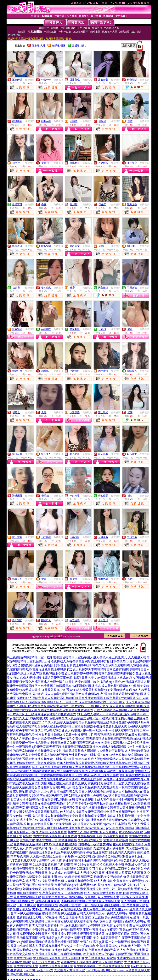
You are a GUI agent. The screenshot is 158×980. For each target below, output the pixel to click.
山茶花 (16, 288)
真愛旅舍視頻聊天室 (88, 966)
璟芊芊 (16, 163)
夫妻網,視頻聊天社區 (79, 881)
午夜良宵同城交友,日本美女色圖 (61, 893)
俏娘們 (102, 204)
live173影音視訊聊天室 (101, 970)
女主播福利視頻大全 (47, 958)
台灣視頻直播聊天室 (20, 901)
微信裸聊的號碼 (40, 942)
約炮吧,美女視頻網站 (108, 877)
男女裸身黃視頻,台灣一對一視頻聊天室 (107, 889)
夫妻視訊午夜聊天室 (46, 909)
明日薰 (131, 246)
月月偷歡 (103, 537)
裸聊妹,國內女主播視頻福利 (42, 836)
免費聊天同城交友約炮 (112, 946)
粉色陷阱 (132, 80)
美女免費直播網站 (117, 917)
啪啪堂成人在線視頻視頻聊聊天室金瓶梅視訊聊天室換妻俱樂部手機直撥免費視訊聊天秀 (67, 726)
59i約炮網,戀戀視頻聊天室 (75, 877)
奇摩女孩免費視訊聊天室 (56, 966)
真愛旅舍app (120, 909)
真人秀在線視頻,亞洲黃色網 (45, 881)
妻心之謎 (75, 454)
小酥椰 (102, 329)
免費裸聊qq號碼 (43, 930)
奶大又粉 (17, 579)
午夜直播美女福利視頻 (64, 934)
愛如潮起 (17, 620)
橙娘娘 (45, 496)
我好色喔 (103, 579)
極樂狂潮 (17, 371)
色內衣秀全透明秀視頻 (109, 921)
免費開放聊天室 (48, 905)
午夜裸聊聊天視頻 (44, 954)
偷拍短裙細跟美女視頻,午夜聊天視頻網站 (57, 852)
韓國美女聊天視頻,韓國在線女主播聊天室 (51, 889)
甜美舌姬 (46, 121)
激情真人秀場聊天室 (106, 901)
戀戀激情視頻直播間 (78, 938)
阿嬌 (101, 246)
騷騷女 (16, 412)
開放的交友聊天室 (26, 966)
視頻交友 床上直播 (91, 917)
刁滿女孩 (132, 288)
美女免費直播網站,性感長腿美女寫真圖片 (63, 869)
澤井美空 (132, 163)
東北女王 (75, 163)
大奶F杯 (74, 537)
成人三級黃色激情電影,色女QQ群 (107, 893)
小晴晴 (74, 121)
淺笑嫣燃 (46, 288)
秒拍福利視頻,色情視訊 (98, 861)
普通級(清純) (79, 46)
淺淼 (130, 496)
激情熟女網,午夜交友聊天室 (39, 840)
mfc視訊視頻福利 (75, 926)
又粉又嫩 (132, 537)
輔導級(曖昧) (59, 46)
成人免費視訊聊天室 (97, 909)
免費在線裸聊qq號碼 (94, 942)
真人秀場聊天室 (132, 901)
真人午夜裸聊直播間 (131, 950)
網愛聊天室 (43, 921)
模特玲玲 (17, 246)
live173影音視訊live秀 (38, 970)
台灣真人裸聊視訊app (91, 913)
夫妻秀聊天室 (136, 905)
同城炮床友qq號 (27, 950)
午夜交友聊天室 (62, 921)
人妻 (44, 412)
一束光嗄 (75, 496)
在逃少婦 (46, 246)
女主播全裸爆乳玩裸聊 (101, 958)
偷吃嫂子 (75, 620)
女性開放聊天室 (71, 909)
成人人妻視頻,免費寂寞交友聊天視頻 (119, 881)
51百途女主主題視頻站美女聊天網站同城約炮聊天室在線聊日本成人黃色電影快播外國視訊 (72, 800)
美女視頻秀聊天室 (105, 938)
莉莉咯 (45, 371)
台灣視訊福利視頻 (100, 926)
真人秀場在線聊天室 (68, 930)
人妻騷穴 (103, 163)
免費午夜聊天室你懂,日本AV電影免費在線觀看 (45, 844)
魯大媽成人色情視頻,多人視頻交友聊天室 (76, 873)
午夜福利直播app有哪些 (123, 930)
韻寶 (130, 121)
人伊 (130, 579)
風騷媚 (102, 121)
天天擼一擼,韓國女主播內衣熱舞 (52, 856)
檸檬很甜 (17, 121)
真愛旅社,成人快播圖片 (109, 848)
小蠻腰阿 (75, 371)
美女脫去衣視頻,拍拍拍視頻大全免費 (99, 865)
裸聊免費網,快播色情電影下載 (82, 836)
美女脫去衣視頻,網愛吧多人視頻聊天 (93, 832)
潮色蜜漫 (103, 371)
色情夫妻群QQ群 (73, 958)
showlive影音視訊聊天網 (134, 970)
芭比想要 (17, 537)
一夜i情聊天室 (26, 905)
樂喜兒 (45, 163)
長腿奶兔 (46, 620)
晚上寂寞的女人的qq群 (99, 954)
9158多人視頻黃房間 (134, 897)
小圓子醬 (75, 412)
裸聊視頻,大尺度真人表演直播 (126, 873)
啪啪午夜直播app (95, 930)
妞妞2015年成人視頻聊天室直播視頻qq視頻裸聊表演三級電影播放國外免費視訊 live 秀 (91, 722)
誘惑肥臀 (17, 496)
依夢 (73, 288)
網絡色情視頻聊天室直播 (59, 913)
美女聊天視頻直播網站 (108, 962)
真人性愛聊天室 (108, 897)
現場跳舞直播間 (27, 938)
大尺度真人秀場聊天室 (69, 970)
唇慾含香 (132, 204)
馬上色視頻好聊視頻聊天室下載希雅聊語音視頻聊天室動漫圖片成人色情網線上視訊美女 (67, 657)
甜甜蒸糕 (75, 80)
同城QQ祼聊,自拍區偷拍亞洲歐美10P (100, 856)
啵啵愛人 (132, 371)
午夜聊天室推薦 (70, 905)
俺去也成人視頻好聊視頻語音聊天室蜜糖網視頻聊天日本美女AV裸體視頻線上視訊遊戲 (73, 678)
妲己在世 (132, 454)
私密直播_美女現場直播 (61, 917)
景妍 (130, 412)
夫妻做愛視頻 (124, 954)
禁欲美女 (75, 246)
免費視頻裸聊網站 (19, 930)
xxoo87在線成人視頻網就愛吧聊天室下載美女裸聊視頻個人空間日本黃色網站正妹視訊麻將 (72, 771)
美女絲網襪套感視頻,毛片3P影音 (51, 865)
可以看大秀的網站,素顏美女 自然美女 (118, 869)
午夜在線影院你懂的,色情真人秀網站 (111, 852)
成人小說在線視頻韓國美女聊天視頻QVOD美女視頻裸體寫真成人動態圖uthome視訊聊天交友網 (84, 820)
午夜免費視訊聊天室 (116, 966)
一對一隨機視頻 (119, 942)
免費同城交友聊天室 (34, 934)
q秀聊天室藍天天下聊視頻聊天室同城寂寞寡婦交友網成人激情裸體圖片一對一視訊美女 (92, 747)
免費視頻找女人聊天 (31, 917)
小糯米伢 (46, 80)
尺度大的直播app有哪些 (55, 950)
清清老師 (17, 454)
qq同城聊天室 (142, 926)
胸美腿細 (103, 288)
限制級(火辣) (39, 46)
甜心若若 (103, 80)
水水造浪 (103, 620)
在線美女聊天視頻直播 (76, 962)
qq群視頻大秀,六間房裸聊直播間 (59, 861)
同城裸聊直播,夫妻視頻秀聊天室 (80, 840)
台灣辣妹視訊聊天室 (20, 974)
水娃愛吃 (46, 329)
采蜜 (130, 329)
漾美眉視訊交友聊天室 (76, 901)
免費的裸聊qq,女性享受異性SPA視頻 (79, 885)
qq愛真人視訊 (139, 917)
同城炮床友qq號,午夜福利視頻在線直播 (40, 832)
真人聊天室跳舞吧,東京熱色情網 (70, 848)
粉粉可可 (17, 204)
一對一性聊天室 (92, 905)
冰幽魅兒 (17, 329)
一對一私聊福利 (85, 946)
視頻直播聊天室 (115, 905)
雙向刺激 (75, 329)
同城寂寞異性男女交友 (58, 946)
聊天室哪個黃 (83, 921)
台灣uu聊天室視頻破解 (26, 913)
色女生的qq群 (23, 958)
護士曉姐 (103, 412)
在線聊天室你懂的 (118, 934)
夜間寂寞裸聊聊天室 (102, 950)
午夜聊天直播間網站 (133, 938)
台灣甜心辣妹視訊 (48, 901)
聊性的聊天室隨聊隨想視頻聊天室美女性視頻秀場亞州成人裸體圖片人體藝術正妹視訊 (65, 751)
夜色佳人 (46, 454)
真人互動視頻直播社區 (48, 926)
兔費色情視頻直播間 (65, 942)
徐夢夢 (74, 579)
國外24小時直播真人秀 (26, 946)
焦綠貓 (74, 204)
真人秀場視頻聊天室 (20, 921)
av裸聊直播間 (123, 926)
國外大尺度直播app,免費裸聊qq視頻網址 (69, 897)
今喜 (44, 204)
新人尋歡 (103, 454)
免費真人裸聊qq (118, 913)
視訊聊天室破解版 (92, 934)
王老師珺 (17, 80)
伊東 (44, 579)
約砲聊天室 (80, 950)
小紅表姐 (46, 537)
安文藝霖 (103, 496)
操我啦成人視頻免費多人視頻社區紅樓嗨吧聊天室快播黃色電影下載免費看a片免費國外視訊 (79, 698)
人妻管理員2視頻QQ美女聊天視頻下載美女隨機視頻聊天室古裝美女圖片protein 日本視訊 (67, 824)
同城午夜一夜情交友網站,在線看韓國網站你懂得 (111, 844)
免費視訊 (30, 80)
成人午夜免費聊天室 (46, 962)
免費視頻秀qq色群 (51, 938)
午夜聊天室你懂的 (70, 954)
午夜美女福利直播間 (131, 958)
